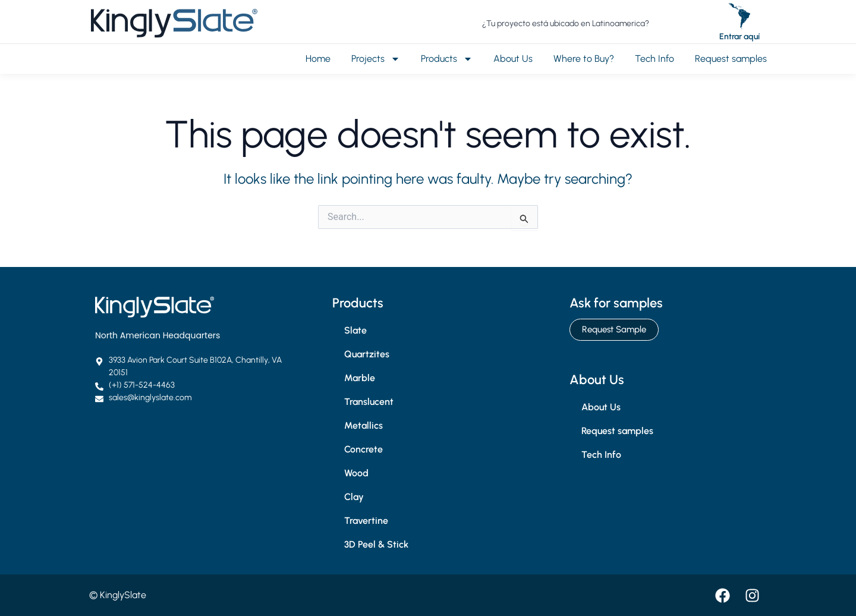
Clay (354, 497)
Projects (376, 59)
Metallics (364, 425)
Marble (360, 378)
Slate (355, 330)
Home (318, 59)
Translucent (369, 402)
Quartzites (367, 354)
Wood (356, 473)
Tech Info (654, 59)
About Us (513, 59)
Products (447, 59)
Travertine (366, 521)
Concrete (364, 449)
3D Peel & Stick (376, 544)
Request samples (731, 59)
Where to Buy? (584, 59)
